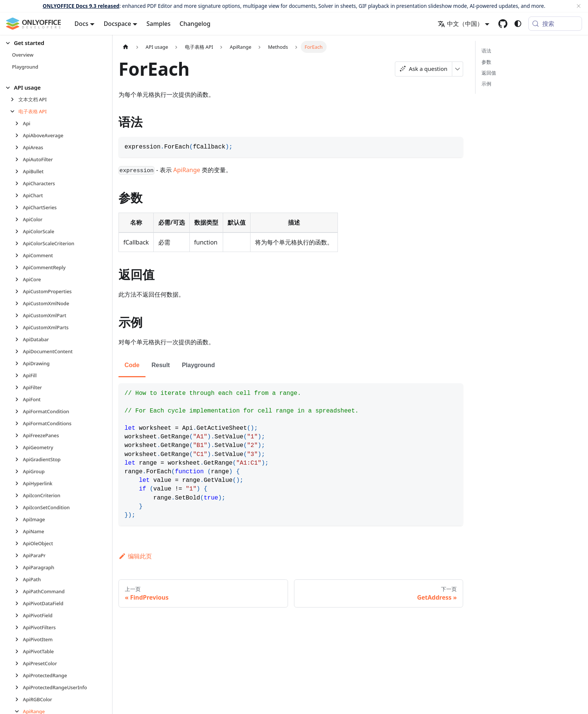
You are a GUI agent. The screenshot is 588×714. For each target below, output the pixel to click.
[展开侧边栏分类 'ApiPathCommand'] (19, 591)
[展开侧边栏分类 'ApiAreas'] (19, 147)
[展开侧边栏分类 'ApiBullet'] (19, 171)
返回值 (489, 73)
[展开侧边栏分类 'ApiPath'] (19, 579)
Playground (198, 365)
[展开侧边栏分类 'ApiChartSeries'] (19, 207)
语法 (486, 51)
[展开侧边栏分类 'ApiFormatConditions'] (19, 423)
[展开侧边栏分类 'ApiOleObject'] (19, 543)
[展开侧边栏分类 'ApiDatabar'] (19, 339)
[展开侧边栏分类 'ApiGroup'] (19, 471)
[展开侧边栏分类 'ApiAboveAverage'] (19, 135)
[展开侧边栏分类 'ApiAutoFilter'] (19, 159)
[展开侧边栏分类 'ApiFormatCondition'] (19, 411)
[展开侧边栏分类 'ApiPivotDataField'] (19, 603)
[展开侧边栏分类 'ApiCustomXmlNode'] (19, 303)
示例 (486, 84)
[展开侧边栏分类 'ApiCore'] (19, 279)
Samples (158, 24)
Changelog (195, 24)
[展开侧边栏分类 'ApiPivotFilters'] (19, 627)
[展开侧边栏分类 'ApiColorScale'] (19, 231)
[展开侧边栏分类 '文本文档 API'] (14, 99)
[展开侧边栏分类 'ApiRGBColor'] (19, 699)
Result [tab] (161, 365)
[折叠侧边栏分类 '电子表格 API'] (14, 111)
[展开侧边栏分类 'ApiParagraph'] (19, 567)
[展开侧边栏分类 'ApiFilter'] (19, 387)
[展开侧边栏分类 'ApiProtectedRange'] (19, 675)
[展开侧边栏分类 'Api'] (19, 123)
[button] (53, 43)
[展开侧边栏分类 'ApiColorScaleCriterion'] (19, 243)
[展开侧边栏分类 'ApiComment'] (19, 255)
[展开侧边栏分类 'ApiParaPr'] (19, 555)
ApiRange (187, 170)
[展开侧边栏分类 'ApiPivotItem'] (19, 639)
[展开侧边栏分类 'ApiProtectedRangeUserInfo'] (19, 687)
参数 (486, 62)
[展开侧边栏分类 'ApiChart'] (19, 195)
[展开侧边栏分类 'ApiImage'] (19, 519)
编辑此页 (135, 556)
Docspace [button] (117, 24)
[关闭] (579, 6)
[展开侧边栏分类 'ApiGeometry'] (19, 447)
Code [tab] (132, 365)
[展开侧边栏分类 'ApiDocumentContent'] (19, 351)
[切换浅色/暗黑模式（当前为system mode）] (518, 24)
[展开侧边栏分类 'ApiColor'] (19, 219)
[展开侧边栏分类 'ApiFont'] (19, 399)
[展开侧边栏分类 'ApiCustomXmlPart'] (19, 315)
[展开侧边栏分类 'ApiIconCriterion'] (19, 495)
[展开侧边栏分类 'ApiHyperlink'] (19, 483)
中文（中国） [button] (460, 24)
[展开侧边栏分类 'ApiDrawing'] (19, 363)
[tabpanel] (291, 454)
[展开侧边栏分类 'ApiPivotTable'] (19, 651)
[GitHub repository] (503, 24)
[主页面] (126, 47)
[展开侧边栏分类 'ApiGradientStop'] (19, 459)
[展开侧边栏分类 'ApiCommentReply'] (19, 267)
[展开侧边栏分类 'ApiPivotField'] (19, 615)
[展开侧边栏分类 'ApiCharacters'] (19, 183)
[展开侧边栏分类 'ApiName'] (19, 531)
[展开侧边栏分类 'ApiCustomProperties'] (19, 291)
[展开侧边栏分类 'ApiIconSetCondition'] (19, 507)
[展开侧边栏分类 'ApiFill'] (19, 375)
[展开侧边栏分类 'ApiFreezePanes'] (19, 435)
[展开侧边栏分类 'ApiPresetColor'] (19, 663)
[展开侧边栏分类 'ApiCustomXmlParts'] (19, 327)
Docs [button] (82, 24)
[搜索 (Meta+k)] (555, 24)
